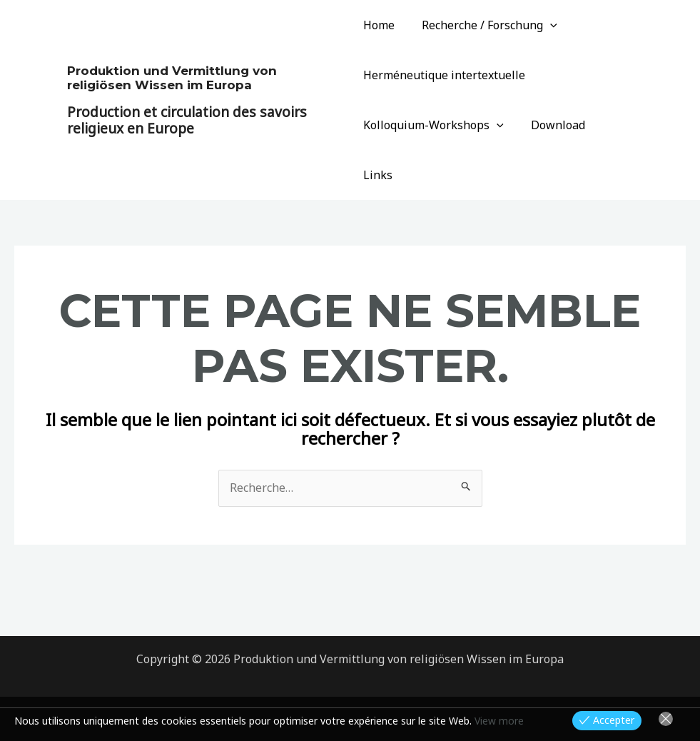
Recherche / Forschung (485, 25)
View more (499, 721)
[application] (546, 25)
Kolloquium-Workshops (433, 125)
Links (618, 125)
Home (379, 25)
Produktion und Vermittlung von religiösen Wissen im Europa (172, 53)
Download (554, 125)
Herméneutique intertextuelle (444, 75)
